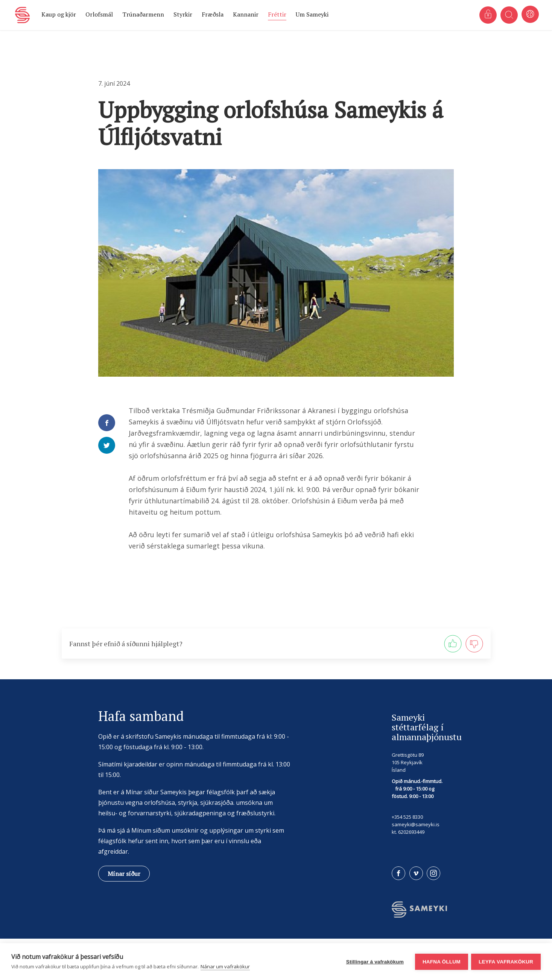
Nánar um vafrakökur (225, 966)
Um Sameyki (312, 14)
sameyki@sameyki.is (416, 824)
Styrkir (183, 14)
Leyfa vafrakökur (506, 962)
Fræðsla (213, 14)
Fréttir (277, 14)
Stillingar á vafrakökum (374, 962)
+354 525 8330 (407, 817)
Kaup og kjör (59, 14)
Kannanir (246, 14)
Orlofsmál (99, 14)
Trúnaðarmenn (143, 14)
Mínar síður (124, 874)
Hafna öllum (441, 962)
